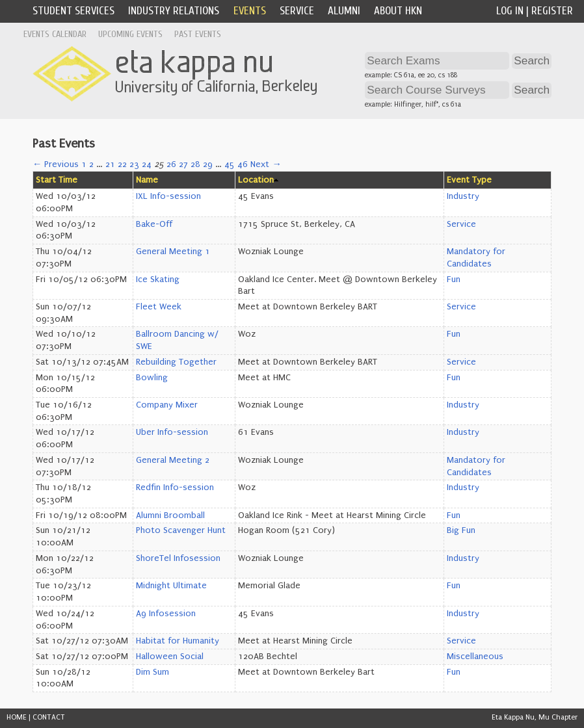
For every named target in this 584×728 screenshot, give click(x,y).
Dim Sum (153, 672)
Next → (266, 164)
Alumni (344, 11)
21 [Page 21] (110, 164)
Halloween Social (170, 656)
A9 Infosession (166, 614)
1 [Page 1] (84, 164)
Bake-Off (154, 224)
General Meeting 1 (173, 252)
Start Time (57, 180)
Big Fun (461, 530)
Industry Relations (174, 11)
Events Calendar (55, 34)
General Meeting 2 (173, 460)
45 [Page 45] (230, 164)
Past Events (198, 34)
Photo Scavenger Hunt (181, 530)
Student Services (73, 11)
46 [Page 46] (243, 164)
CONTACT (49, 717)
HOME (17, 717)
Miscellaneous (475, 656)
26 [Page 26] (171, 164)
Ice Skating (158, 279)
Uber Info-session (172, 432)
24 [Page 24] (147, 164)
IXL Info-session (168, 196)
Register (552, 11)
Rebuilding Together (176, 362)
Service (297, 11)
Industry (463, 196)
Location (256, 180)
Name (147, 180)
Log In (510, 11)
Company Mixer (167, 405)
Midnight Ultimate (171, 586)
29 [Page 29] (208, 164)
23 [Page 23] (134, 164)
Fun (454, 279)
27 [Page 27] (183, 164)
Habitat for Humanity (178, 641)
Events (250, 11)
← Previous (56, 164)
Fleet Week (159, 307)
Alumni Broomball (170, 515)
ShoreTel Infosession (178, 558)
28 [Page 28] (195, 164)
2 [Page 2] (91, 164)
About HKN (398, 11)
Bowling (152, 378)
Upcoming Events (130, 34)
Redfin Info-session (175, 487)
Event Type (469, 180)
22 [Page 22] (122, 164)
